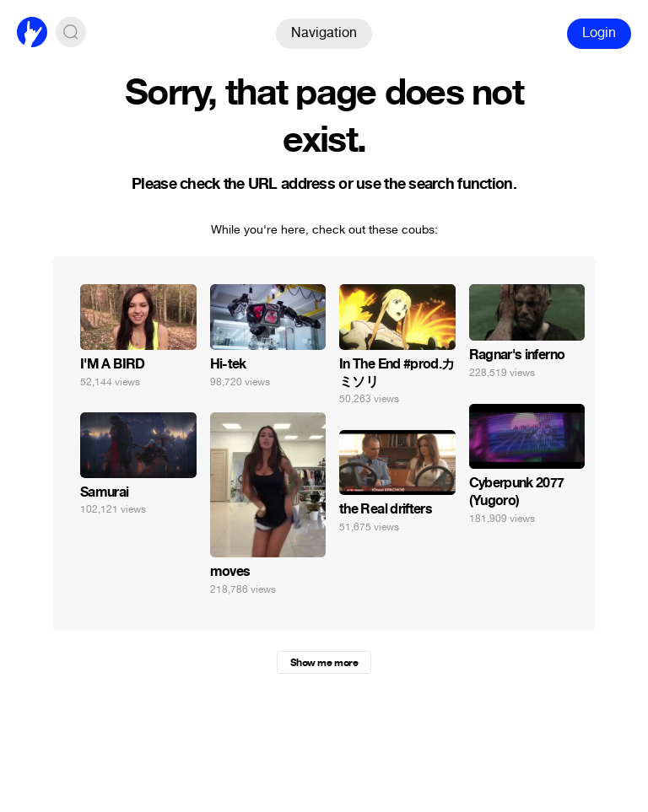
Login (599, 32)
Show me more (324, 663)
